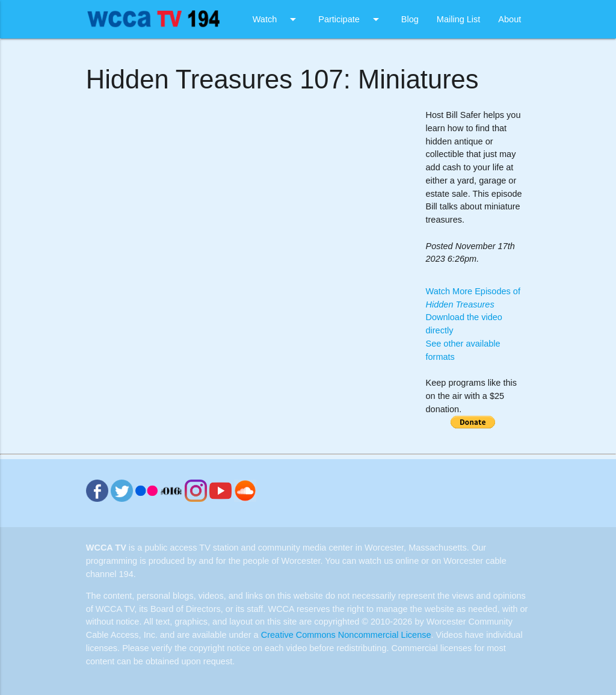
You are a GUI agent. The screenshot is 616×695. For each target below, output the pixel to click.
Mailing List (459, 19)
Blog (410, 19)
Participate (351, 19)
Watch (277, 19)
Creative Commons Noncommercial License (346, 635)
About (510, 19)
